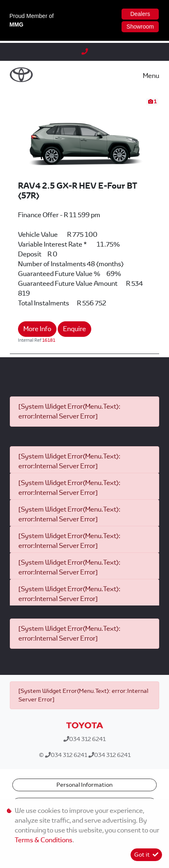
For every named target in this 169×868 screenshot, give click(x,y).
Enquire (74, 329)
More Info (37, 329)
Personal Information (84, 785)
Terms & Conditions (44, 840)
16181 (49, 340)
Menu (151, 76)
